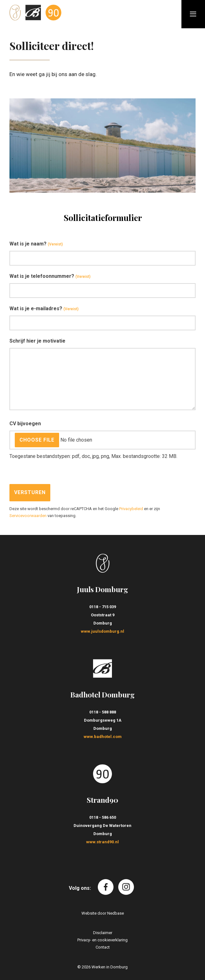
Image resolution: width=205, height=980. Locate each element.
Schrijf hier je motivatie (37, 341)
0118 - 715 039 (103, 607)
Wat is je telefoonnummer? (50, 277)
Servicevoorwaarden (28, 516)
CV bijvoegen (25, 424)
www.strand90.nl (102, 842)
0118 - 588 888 (103, 712)
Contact (103, 947)
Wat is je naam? (36, 244)
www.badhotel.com (103, 737)
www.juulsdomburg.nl (102, 631)
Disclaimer (103, 933)
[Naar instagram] (126, 887)
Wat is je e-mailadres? (44, 309)
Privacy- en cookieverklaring (102, 940)
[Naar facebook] (106, 887)
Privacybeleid (131, 509)
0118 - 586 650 (103, 817)
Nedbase (116, 913)
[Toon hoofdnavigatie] (193, 14)
